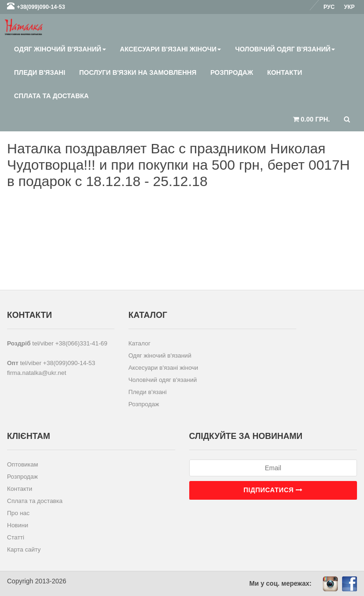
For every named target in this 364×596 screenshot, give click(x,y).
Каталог (139, 343)
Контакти (285, 72)
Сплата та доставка (51, 96)
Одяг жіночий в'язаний (60, 49)
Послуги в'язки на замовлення (138, 72)
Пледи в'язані (40, 72)
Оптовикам (23, 464)
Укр (349, 7)
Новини (18, 525)
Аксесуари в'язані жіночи (171, 49)
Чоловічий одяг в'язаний (285, 49)
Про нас (18, 513)
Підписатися (273, 490)
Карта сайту (24, 549)
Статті (16, 537)
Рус (329, 7)
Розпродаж (232, 72)
